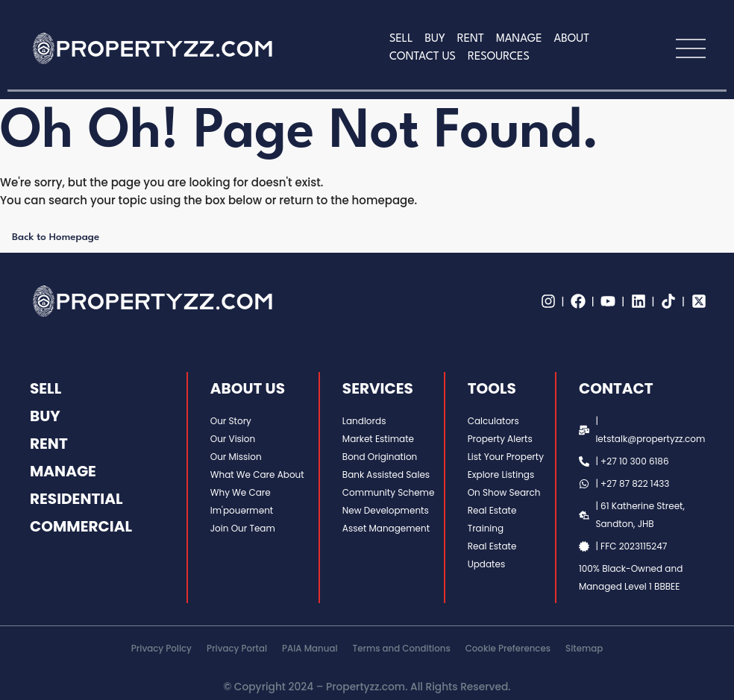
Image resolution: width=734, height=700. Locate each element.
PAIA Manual (310, 649)
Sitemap (584, 649)
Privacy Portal (237, 649)
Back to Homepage (56, 237)
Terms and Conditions (402, 649)
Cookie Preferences (508, 649)
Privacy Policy (161, 649)
